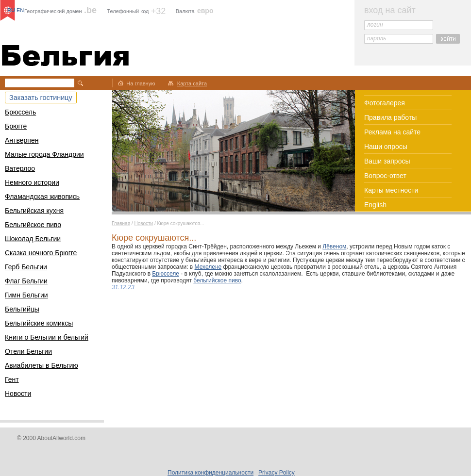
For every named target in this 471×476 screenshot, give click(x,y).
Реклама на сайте (392, 132)
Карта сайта (192, 83)
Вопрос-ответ (385, 176)
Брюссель (20, 112)
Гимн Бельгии (26, 295)
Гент (12, 379)
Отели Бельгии (28, 351)
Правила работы (390, 117)
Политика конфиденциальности (210, 473)
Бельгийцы (22, 309)
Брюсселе (166, 274)
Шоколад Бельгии (33, 239)
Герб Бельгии (26, 267)
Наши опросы (386, 147)
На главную (141, 83)
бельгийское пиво (217, 280)
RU (11, 10)
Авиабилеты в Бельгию (42, 365)
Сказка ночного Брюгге (41, 253)
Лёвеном (334, 246)
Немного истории (32, 182)
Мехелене (208, 267)
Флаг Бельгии (26, 281)
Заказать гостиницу (41, 98)
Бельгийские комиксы (39, 323)
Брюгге (16, 126)
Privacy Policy (277, 473)
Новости (18, 394)
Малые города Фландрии (44, 154)
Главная (121, 223)
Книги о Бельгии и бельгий (47, 337)
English (375, 205)
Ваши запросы (387, 161)
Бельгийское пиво (33, 225)
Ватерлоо (20, 168)
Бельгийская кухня (34, 211)
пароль (377, 38)
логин (375, 25)
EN (20, 10)
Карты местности (391, 190)
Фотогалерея (385, 103)
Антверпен (22, 140)
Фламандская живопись (42, 197)
